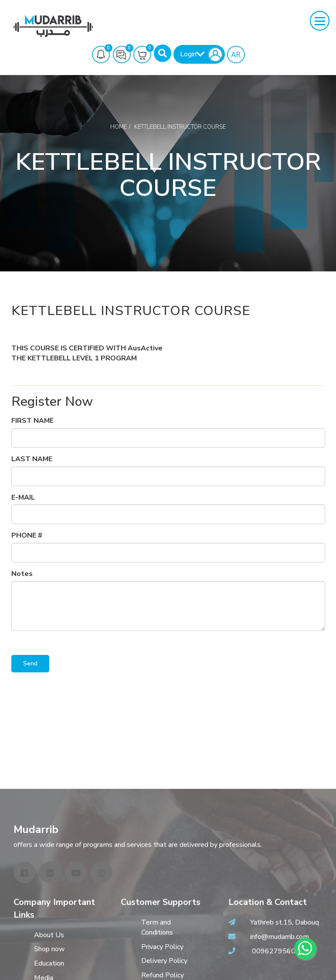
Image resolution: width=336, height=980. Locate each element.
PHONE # (27, 535)
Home (119, 127)
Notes (22, 574)
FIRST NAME (32, 421)
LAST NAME (32, 459)
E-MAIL (23, 497)
